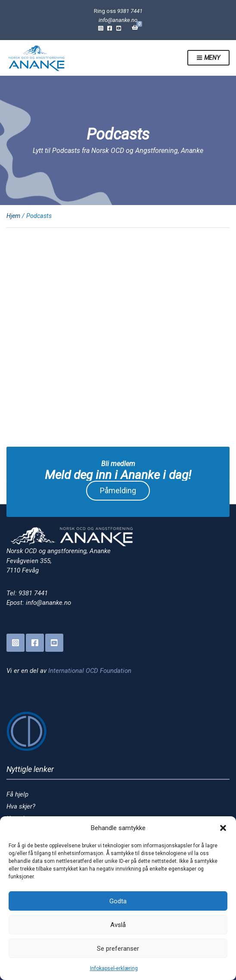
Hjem (13, 216)
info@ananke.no (118, 20)
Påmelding (118, 490)
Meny (208, 58)
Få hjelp (17, 794)
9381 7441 (130, 11)
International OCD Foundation (90, 671)
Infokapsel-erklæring (114, 968)
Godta (118, 901)
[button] (223, 828)
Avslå (118, 925)
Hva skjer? (21, 806)
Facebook (110, 28)
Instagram (101, 28)
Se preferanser (118, 949)
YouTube (119, 28)
